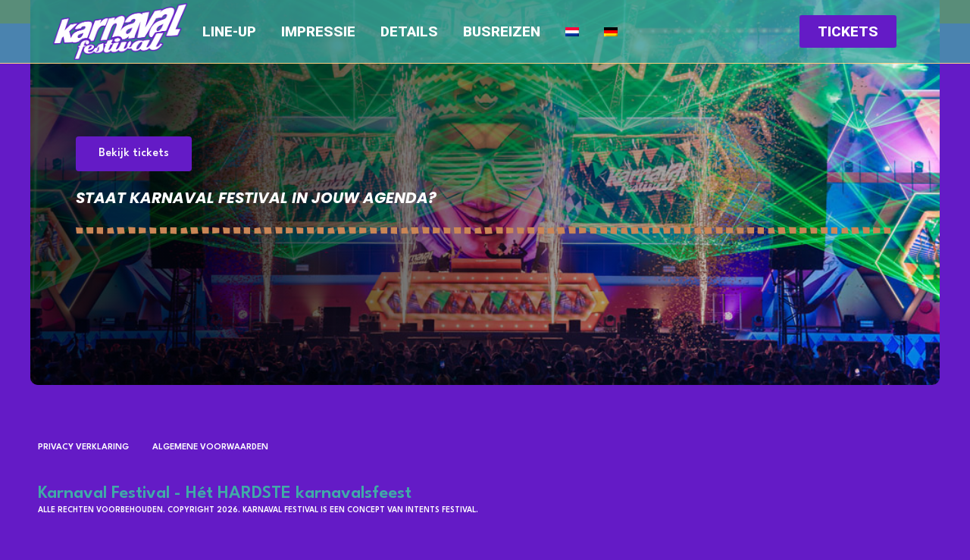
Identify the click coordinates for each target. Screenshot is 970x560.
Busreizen (502, 32)
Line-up (229, 32)
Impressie (318, 32)
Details (409, 32)
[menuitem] (572, 32)
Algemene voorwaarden (210, 447)
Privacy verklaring (83, 447)
